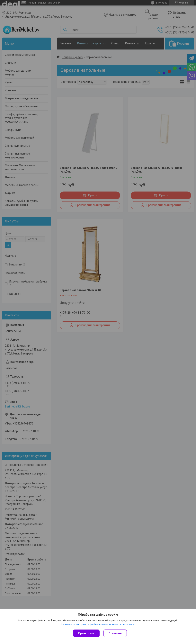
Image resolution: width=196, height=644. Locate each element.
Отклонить (115, 633)
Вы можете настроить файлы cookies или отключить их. (97, 624)
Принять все (86, 633)
